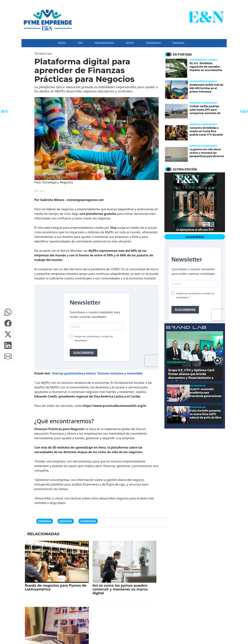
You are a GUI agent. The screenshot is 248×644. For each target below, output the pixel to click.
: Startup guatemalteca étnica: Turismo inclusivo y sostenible (96, 373)
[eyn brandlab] (186, 328)
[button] (8, 312)
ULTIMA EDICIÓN (185, 169)
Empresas (45, 521)
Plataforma (88, 521)
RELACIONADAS (43, 534)
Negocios (66, 521)
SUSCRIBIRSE (195, 237)
